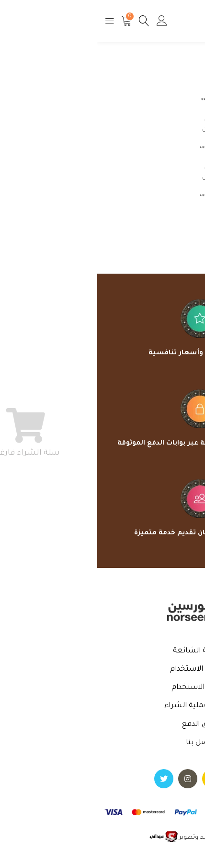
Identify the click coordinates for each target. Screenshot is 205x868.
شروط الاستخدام (102, 688)
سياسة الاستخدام (103, 669)
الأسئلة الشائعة (103, 651)
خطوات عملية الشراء (103, 706)
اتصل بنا (103, 743)
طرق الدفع (102, 725)
